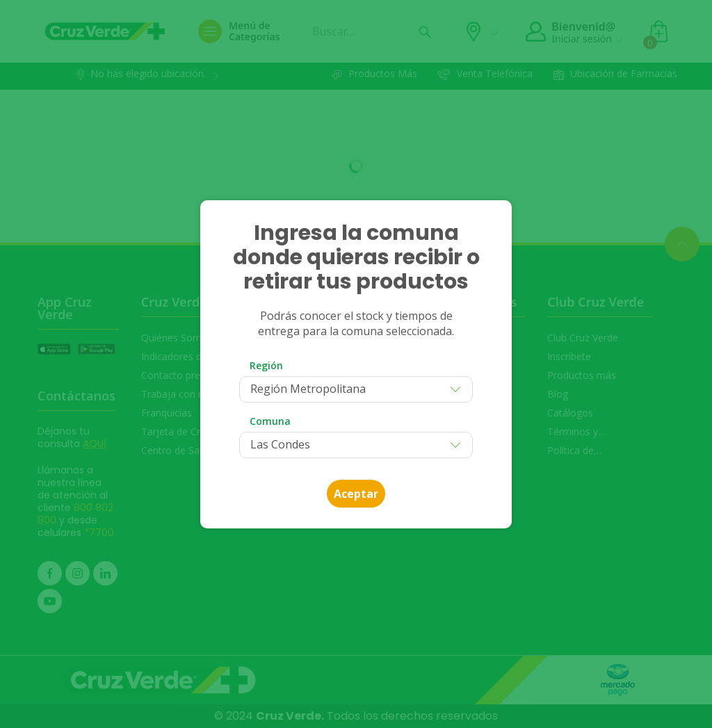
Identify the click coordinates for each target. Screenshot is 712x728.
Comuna (270, 421)
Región (266, 365)
